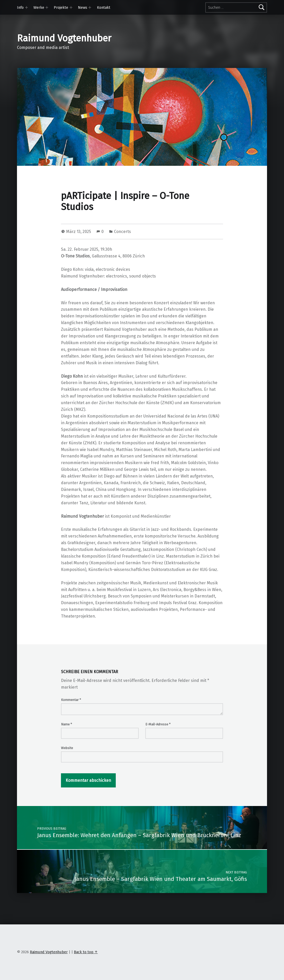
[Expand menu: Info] (26, 7)
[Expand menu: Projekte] (71, 7)
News (83, 7)
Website (67, 748)
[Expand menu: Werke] (47, 7)
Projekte (61, 7)
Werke (39, 7)
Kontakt (104, 7)
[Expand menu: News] (90, 7)
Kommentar (71, 700)
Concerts (122, 232)
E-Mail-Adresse (158, 724)
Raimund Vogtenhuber (64, 38)
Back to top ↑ (86, 952)
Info (20, 7)
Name (66, 724)
